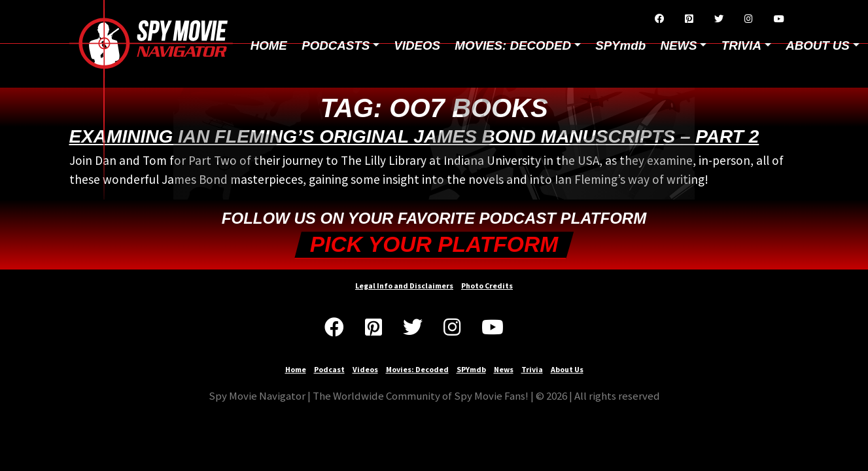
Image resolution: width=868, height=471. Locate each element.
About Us (567, 369)
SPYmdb (620, 45)
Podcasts (336, 45)
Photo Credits (487, 286)
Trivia (532, 369)
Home (269, 45)
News (504, 369)
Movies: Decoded (513, 45)
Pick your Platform (434, 244)
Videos (417, 45)
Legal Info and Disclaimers (404, 286)
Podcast (329, 369)
